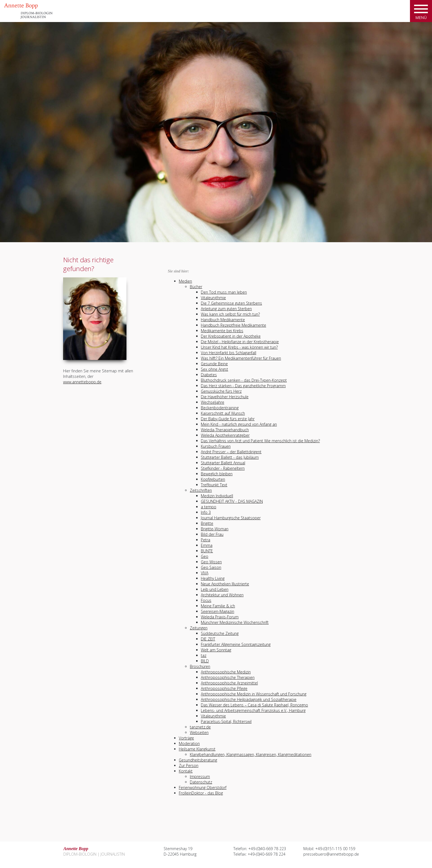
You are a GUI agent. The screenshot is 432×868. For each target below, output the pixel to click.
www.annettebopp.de (82, 382)
